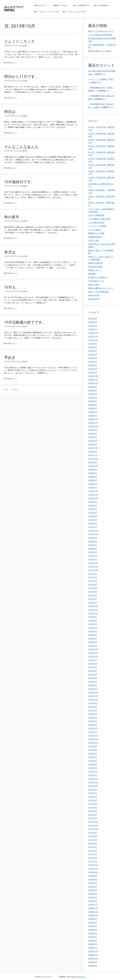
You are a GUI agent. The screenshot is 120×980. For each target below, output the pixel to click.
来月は (10, 252)
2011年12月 (93, 822)
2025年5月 (93, 358)
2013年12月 (93, 736)
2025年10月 (93, 340)
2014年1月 (93, 732)
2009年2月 (93, 944)
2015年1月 (93, 689)
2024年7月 (93, 394)
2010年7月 (93, 883)
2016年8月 (93, 620)
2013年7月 (93, 754)
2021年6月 (93, 462)
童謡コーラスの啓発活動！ (99, 292)
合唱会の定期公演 (95, 263)
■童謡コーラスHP (62, 5)
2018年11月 (93, 534)
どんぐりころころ (20, 41)
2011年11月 (93, 825)
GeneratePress (80, 977)
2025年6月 (93, 354)
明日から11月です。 (21, 76)
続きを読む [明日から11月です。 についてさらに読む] (58, 92)
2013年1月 (93, 775)
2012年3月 (93, 811)
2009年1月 (93, 948)
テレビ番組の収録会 (96, 222)
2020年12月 (93, 466)
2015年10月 (93, 656)
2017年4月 (93, 592)
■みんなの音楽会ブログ (82, 5)
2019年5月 (93, 516)
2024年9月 (93, 387)
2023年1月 (93, 444)
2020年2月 (93, 484)
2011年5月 (93, 847)
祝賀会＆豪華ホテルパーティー (101, 288)
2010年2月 (93, 901)
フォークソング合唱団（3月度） (101, 79)
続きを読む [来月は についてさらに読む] (62, 268)
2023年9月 (93, 430)
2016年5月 (93, 631)
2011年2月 (93, 858)
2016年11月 (93, 610)
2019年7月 (93, 509)
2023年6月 (93, 441)
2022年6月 (93, 452)
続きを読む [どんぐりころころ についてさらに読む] (58, 57)
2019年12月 (93, 491)
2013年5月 (93, 761)
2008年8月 (93, 966)
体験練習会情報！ (95, 237)
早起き (10, 357)
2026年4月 (93, 318)
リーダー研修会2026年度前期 (100, 35)
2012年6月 (93, 800)
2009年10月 (93, 915)
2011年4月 (93, 851)
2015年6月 (93, 671)
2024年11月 (93, 380)
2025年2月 (93, 369)
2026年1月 (93, 329)
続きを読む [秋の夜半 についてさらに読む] (53, 232)
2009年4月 (93, 937)
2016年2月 (93, 642)
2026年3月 (93, 322)
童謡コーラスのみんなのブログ (101, 31)
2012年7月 (93, 797)
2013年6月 (93, 757)
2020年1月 (93, 487)
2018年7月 (93, 538)
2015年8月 (93, 664)
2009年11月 (93, 912)
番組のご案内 (94, 285)
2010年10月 (93, 872)
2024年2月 (93, 412)
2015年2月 (93, 685)
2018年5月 (93, 545)
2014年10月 (93, 700)
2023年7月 (93, 437)
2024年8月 (93, 390)
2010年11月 (93, 869)
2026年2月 (93, 326)
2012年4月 (93, 807)
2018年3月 (93, 552)
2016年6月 (93, 628)
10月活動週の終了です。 (25, 322)
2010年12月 (93, 865)
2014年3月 (93, 725)
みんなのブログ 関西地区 (21, 8)
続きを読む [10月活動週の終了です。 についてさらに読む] (57, 338)
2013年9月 (93, 746)
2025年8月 (93, 347)
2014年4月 (93, 721)
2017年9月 (93, 574)
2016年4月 (93, 635)
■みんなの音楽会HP (101, 5)
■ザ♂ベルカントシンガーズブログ (47, 12)
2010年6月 (93, 887)
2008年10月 (93, 958)
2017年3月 (93, 595)
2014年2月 (93, 728)
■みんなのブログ (43, 5)
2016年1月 (93, 646)
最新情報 (92, 274)
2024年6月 (93, 398)
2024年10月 (93, 383)
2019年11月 (93, 495)
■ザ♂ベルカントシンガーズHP (74, 12)
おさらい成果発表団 (96, 215)
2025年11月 (93, 336)
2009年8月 (93, 923)
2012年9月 (93, 789)
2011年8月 (93, 836)
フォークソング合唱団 (97, 226)
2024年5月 (93, 401)
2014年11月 (93, 696)
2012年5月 (93, 804)
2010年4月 (93, 894)
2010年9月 (93, 876)
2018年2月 (93, 556)
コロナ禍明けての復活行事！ (100, 219)
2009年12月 (93, 908)
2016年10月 (93, 613)
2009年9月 (93, 919)
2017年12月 (93, 563)
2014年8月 (93, 707)
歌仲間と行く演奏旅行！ (98, 277)
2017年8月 (93, 577)
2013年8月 (93, 750)
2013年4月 (93, 764)
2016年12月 (93, 606)
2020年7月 (93, 473)
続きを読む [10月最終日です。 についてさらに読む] (57, 197)
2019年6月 (93, 513)
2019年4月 (93, 520)
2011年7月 (93, 840)
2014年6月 (93, 714)
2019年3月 (93, 523)
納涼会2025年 (94, 299)
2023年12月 (93, 419)
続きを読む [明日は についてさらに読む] (62, 127)
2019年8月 (93, 505)
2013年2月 (93, 772)
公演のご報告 (94, 240)
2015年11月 (93, 653)
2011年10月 (93, 829)
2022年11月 (93, 448)
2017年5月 (93, 588)
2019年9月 (93, 502)
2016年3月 (93, 638)
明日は (10, 112)
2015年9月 (93, 660)
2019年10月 (93, 498)
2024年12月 (93, 376)
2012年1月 (93, 818)
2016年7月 (93, 624)
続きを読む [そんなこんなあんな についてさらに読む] (62, 162)
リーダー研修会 (95, 230)
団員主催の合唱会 (95, 267)
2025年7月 (93, 351)
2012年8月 (93, 793)
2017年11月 (93, 567)
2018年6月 (93, 541)
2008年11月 (93, 955)
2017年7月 (93, 581)
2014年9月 (93, 703)
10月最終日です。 (19, 182)
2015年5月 (93, 674)
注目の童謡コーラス (96, 281)
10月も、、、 (16, 287)
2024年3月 (93, 408)
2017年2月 (93, 599)
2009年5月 (93, 933)
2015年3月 (93, 682)
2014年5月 (93, 718)
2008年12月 (93, 951)
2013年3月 (93, 768)
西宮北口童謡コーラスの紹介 (100, 51)
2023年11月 (93, 423)
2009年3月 (93, 941)
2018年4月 (93, 549)
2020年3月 (93, 480)
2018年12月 (93, 531)
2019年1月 (93, 527)
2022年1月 (93, 455)
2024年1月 (93, 416)
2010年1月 (93, 905)
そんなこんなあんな (21, 147)
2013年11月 (93, 739)
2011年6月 (93, 843)
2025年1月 (93, 372)
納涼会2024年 (94, 295)
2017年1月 (93, 603)
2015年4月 (93, 678)
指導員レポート (12, 63)
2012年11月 (93, 782)
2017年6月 (93, 585)
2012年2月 (93, 815)
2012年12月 (93, 779)
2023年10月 (93, 426)
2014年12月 (93, 692)
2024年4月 (93, 405)
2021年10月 (93, 459)
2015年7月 (93, 667)
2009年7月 (93, 926)
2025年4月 (93, 362)
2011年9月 (93, 833)
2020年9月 (93, 469)
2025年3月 (93, 365)
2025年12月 (93, 333)
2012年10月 (93, 786)
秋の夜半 (12, 217)
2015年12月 (93, 649)
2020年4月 (93, 477)
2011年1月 (93, 861)
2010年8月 (93, 879)
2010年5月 (93, 890)
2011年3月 (93, 854)
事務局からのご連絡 (96, 233)
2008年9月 (93, 962)
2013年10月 (93, 743)
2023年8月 (93, 434)
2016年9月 (93, 617)
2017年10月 (93, 570)
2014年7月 (93, 710)
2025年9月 (93, 344)
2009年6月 (93, 930)
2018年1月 (93, 559)
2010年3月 (93, 897)
